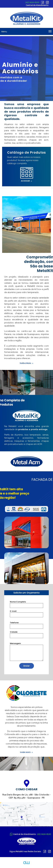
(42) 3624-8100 (32, 2)
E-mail (13, 611)
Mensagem (15, 643)
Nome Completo (18, 602)
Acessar (27, 181)
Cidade (14, 632)
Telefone (14, 623)
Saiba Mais (27, 363)
